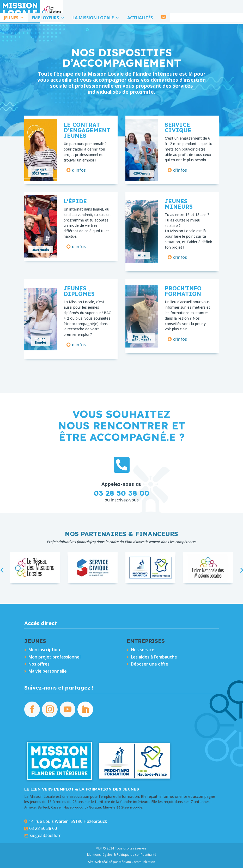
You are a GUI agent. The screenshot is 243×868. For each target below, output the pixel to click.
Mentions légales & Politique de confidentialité (122, 855)
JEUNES (14, 18)
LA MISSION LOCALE (96, 18)
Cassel (56, 807)
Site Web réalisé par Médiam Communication (122, 862)
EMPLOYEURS (48, 18)
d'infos (79, 170)
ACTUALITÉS (140, 18)
